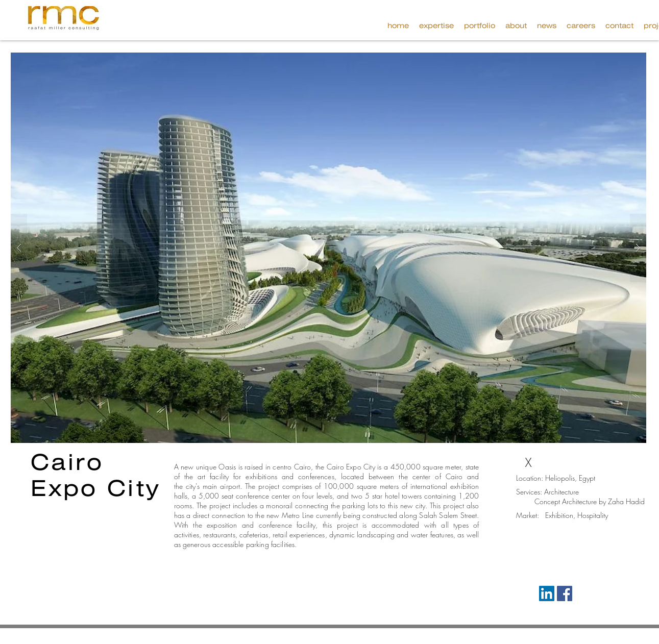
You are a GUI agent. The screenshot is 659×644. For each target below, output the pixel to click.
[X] (528, 463)
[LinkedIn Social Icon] (547, 593)
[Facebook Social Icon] (565, 593)
